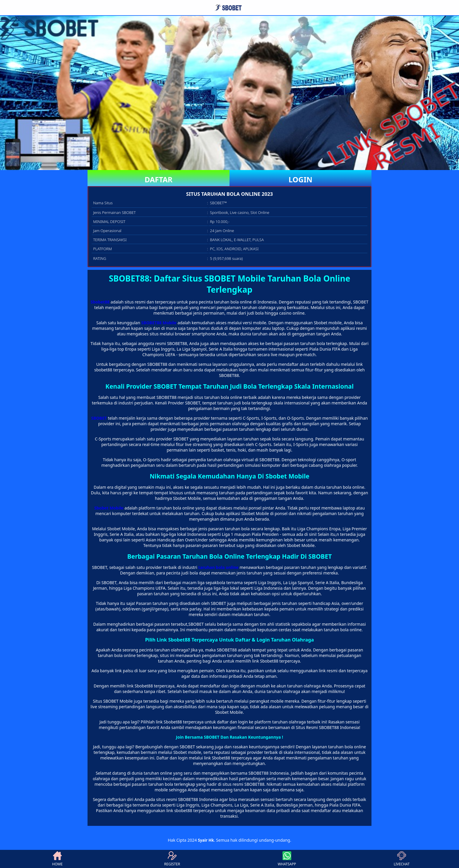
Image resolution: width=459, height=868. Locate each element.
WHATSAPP (287, 859)
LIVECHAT (402, 859)
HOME (57, 859)
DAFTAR (159, 179)
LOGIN (300, 179)
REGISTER (172, 859)
